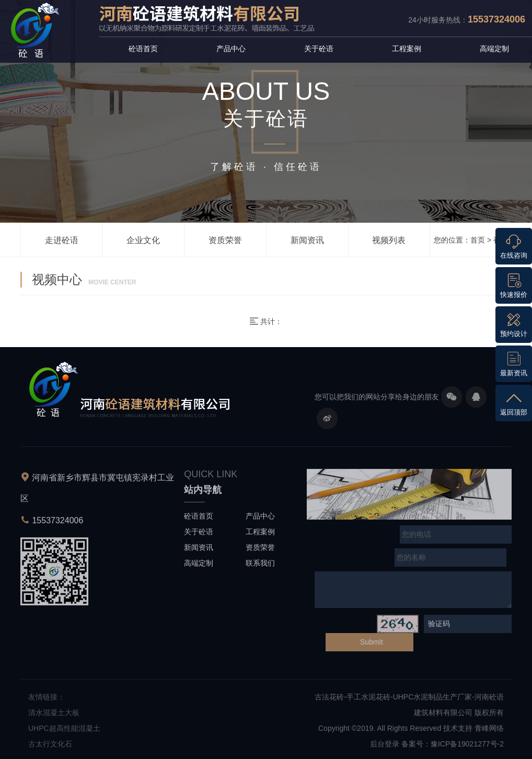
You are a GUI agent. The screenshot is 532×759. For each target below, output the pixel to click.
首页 (478, 240)
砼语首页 (143, 49)
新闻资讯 (307, 240)
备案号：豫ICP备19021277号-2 (453, 746)
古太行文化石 (50, 746)
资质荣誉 (225, 240)
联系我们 (260, 565)
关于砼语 (319, 49)
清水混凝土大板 (54, 715)
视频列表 (389, 240)
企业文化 (143, 240)
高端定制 (494, 49)
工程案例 (407, 49)
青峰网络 (489, 731)
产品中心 (231, 49)
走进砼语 (62, 240)
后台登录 (385, 746)
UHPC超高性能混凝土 (64, 731)
